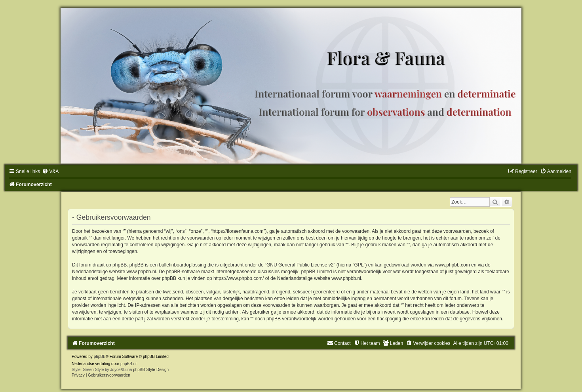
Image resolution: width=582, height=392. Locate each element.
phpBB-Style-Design (151, 370)
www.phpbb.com (453, 265)
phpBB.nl (128, 364)
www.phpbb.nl (141, 272)
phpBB (100, 357)
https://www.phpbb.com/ (239, 278)
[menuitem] (50, 171)
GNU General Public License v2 (300, 265)
